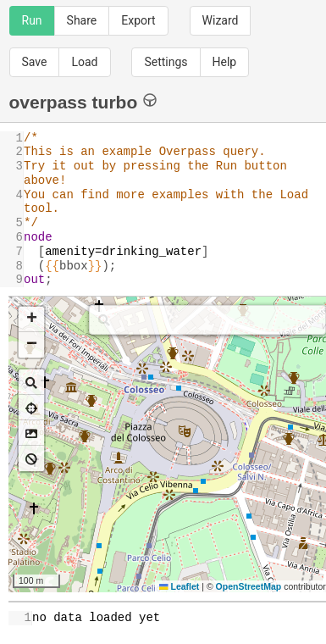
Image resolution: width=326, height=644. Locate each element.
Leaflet (179, 586)
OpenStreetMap (249, 586)
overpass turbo (83, 101)
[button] (31, 319)
